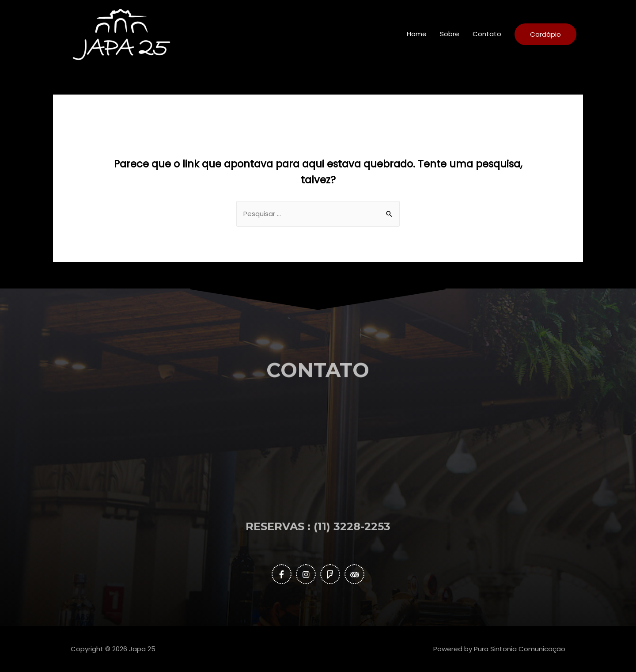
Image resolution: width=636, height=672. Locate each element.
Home (417, 34)
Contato (487, 34)
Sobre (450, 34)
